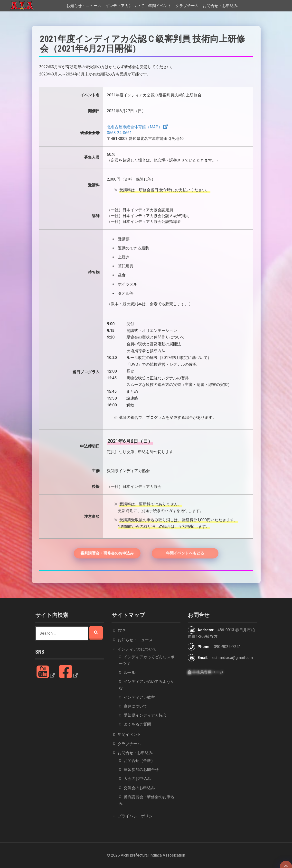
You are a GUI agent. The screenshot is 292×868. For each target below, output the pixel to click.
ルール (130, 672)
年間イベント (160, 6)
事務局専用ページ (206, 672)
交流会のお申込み (139, 788)
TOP (121, 631)
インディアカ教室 (139, 697)
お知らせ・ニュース (84, 6)
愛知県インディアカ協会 (145, 715)
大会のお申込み (137, 779)
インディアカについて (125, 6)
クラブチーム (187, 6)
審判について (135, 706)
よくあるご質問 (137, 724)
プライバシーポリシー (137, 816)
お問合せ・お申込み (220, 6)
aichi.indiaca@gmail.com (232, 658)
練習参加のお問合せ (141, 770)
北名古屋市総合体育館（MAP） (135, 127)
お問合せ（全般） (139, 761)
